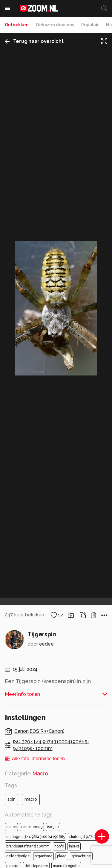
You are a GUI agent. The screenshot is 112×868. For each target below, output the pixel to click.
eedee (46, 644)
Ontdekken (17, 25)
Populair (90, 25)
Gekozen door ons (55, 25)
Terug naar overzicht (34, 41)
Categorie (26, 773)
